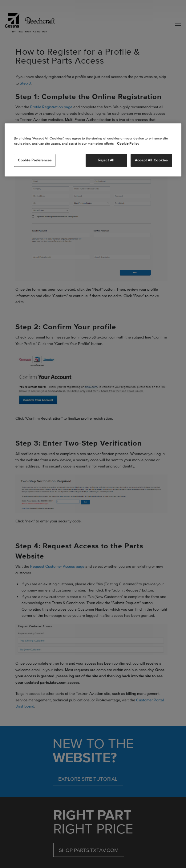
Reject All (106, 160)
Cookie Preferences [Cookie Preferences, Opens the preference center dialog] (35, 160)
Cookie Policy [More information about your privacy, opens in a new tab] (128, 143)
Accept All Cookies (151, 160)
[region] (93, 150)
